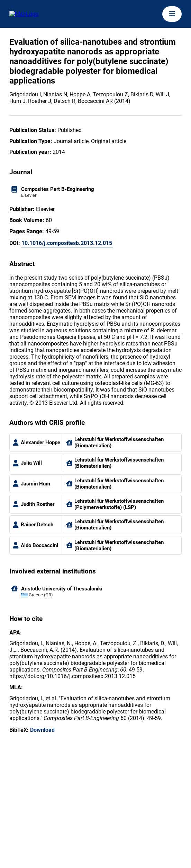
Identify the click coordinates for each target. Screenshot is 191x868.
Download (42, 730)
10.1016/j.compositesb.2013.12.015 (67, 243)
